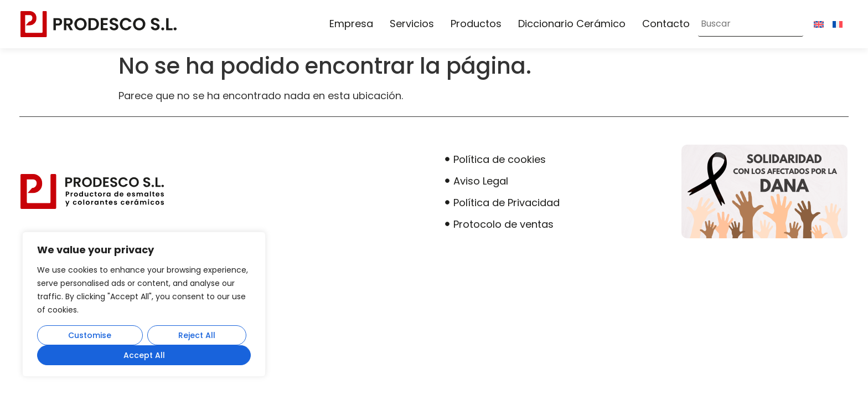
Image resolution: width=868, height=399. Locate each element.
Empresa (351, 24)
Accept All (144, 355)
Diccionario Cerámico (572, 24)
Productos (476, 24)
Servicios (412, 24)
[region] (144, 304)
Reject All (197, 335)
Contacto (666, 24)
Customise (90, 335)
